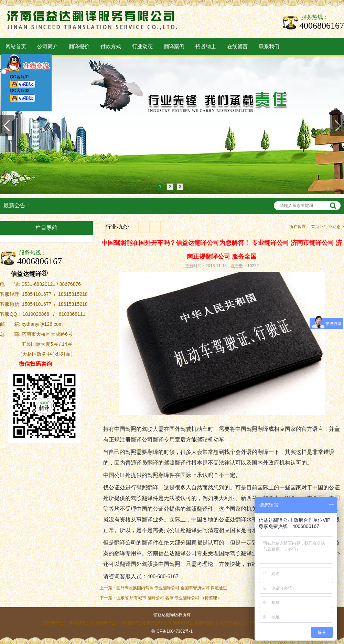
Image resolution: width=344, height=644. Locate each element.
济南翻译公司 (55, 623)
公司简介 (47, 46)
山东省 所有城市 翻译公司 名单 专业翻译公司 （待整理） (169, 598)
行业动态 (142, 46)
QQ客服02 (23, 97)
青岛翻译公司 (81, 623)
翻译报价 (79, 46)
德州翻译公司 (107, 623)
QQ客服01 (23, 83)
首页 (315, 227)
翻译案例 (174, 46)
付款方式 (111, 46)
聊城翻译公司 (211, 623)
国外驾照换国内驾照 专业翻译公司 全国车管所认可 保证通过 (172, 588)
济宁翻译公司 (237, 623)
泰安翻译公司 (159, 623)
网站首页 (16, 46)
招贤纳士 (206, 46)
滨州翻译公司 (133, 623)
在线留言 (237, 46)
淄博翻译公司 (185, 623)
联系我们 (269, 46)
